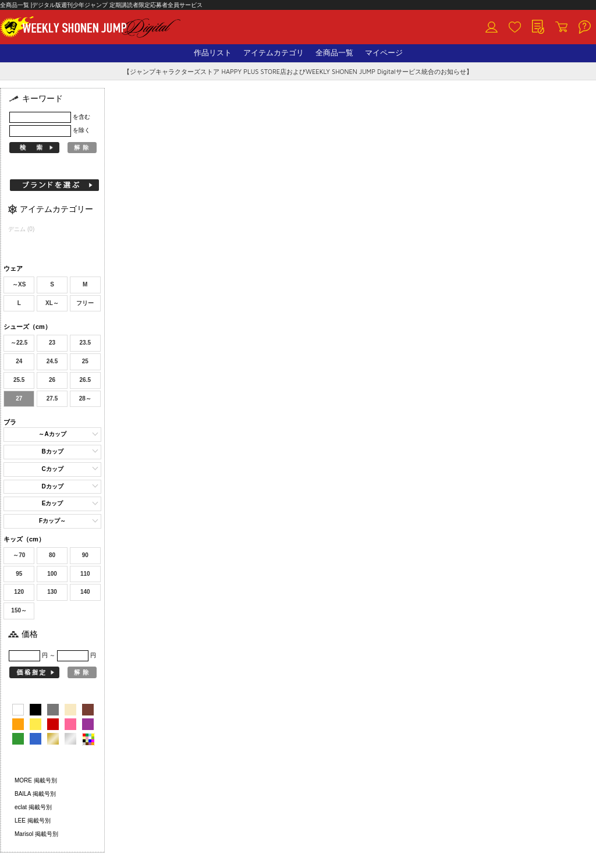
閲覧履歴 (538, 27)
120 (19, 592)
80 (52, 555)
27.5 (52, 398)
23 (52, 343)
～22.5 (19, 343)
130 (52, 592)
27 (19, 398)
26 (52, 380)
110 (85, 574)
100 (52, 574)
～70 (19, 555)
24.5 (52, 361)
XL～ (52, 303)
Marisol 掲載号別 (36, 834)
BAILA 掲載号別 (35, 794)
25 (85, 361)
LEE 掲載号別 (33, 821)
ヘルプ (584, 27)
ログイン (491, 27)
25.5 (19, 380)
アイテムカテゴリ (274, 53)
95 (19, 574)
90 (85, 555)
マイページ (384, 53)
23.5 (85, 343)
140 (85, 592)
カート (561, 27)
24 (19, 361)
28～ (85, 398)
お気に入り (515, 27)
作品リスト (213, 53)
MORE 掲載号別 (36, 780)
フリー (85, 303)
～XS (19, 284)
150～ (19, 610)
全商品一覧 (334, 53)
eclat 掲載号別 (33, 807)
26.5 (85, 380)
